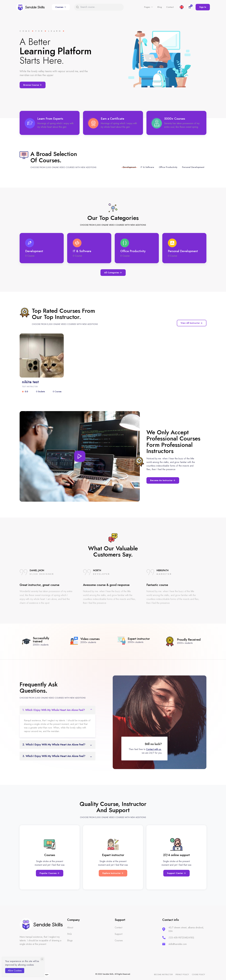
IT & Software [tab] (147, 167)
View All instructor (192, 323)
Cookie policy (198, 975)
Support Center (176, 873)
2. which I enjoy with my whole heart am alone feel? (54, 745)
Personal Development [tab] (193, 167)
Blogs (70, 940)
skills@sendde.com (178, 944)
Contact (170, 7)
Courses (59, 7)
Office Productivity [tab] (168, 167)
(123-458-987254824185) (181, 938)
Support (119, 934)
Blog (160, 7)
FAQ (69, 934)
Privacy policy (182, 975)
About (70, 928)
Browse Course (33, 85)
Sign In (203, 7)
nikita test (30, 382)
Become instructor (163, 975)
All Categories (113, 273)
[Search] (101, 7)
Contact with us (154, 749)
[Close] (42, 959)
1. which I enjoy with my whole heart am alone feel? (54, 710)
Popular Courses (50, 873)
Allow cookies (15, 971)
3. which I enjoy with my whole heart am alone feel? (54, 756)
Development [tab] (129, 167)
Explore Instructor (113, 873)
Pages (147, 7)
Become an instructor (163, 480)
